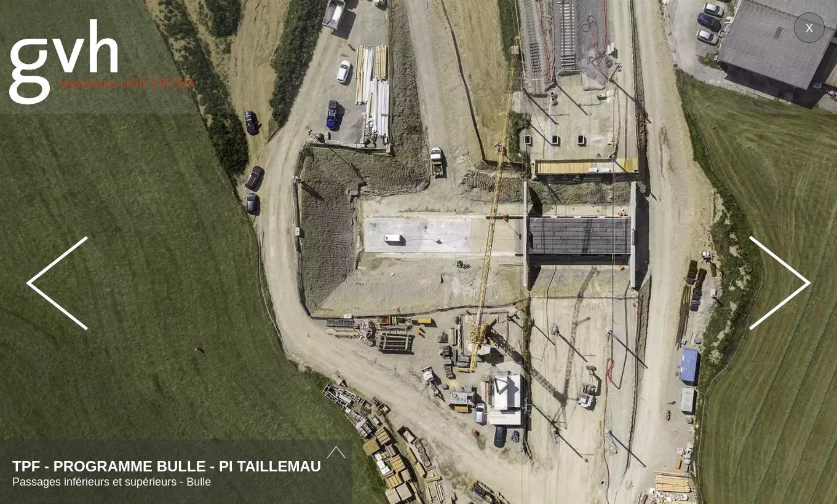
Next (780, 283)
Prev (57, 283)
